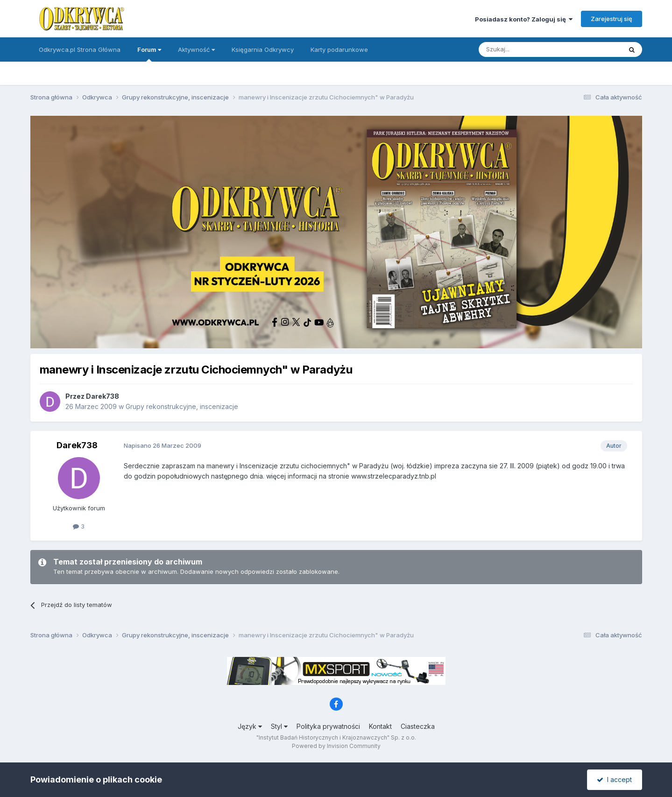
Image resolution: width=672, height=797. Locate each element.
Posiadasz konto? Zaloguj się (524, 19)
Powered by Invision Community (336, 746)
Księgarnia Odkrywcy (263, 49)
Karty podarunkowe (339, 49)
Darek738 (103, 396)
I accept (614, 779)
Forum (149, 54)
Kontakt (380, 726)
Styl (279, 726)
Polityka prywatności (328, 726)
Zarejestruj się (612, 19)
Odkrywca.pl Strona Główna (80, 49)
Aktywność (196, 49)
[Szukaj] (527, 49)
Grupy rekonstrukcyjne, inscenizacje (182, 406)
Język (250, 726)
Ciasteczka (418, 726)
